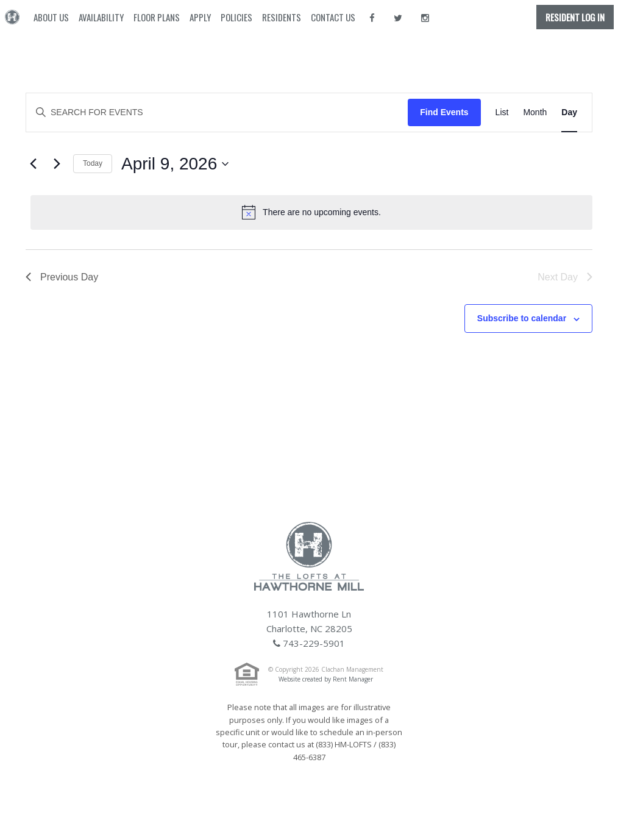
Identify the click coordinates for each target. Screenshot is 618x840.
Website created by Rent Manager (326, 679)
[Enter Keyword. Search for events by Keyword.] (217, 112)
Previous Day (62, 277)
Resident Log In (575, 17)
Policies (236, 17)
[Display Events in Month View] (535, 112)
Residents (282, 17)
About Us (51, 17)
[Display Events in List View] (502, 112)
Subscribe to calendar (522, 318)
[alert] (311, 212)
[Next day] (57, 164)
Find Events (444, 112)
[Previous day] (33, 164)
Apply (200, 17)
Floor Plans (157, 17)
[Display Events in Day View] (569, 112)
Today (93, 163)
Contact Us (333, 17)
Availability (101, 17)
